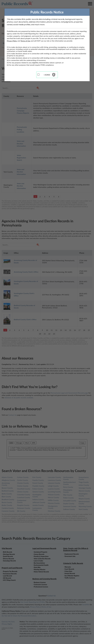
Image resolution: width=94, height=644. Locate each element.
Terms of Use (25, 41)
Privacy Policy (12, 41)
